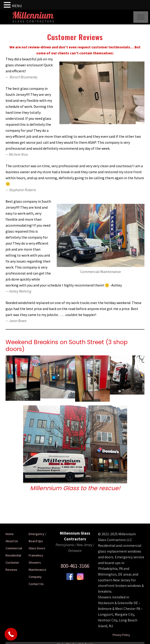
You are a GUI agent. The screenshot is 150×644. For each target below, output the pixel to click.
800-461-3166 (75, 566)
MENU (17, 6)
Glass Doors (37, 548)
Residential (13, 555)
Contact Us (36, 584)
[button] (141, 17)
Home (10, 534)
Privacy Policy (121, 635)
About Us (12, 541)
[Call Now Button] (11, 634)
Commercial (14, 548)
